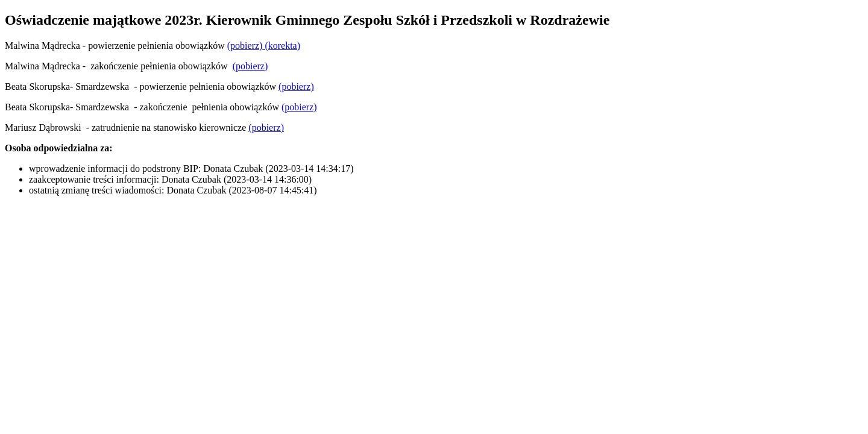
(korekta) (281, 46)
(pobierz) (245, 46)
